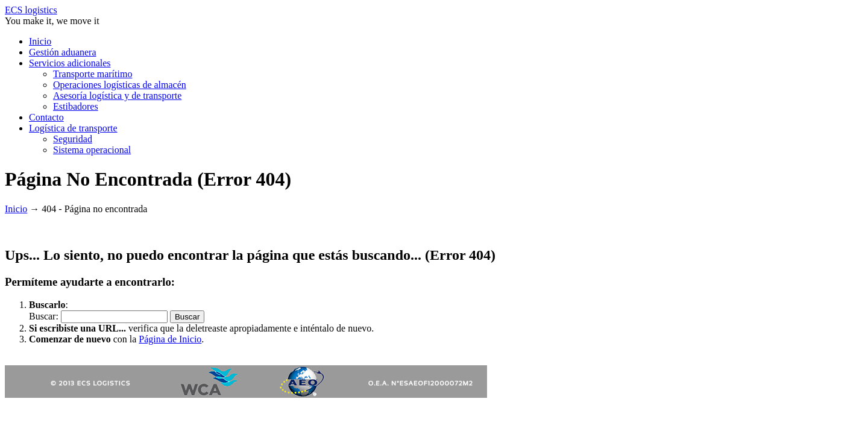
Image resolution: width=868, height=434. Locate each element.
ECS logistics (31, 10)
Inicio (16, 209)
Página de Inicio (170, 339)
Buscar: (45, 316)
